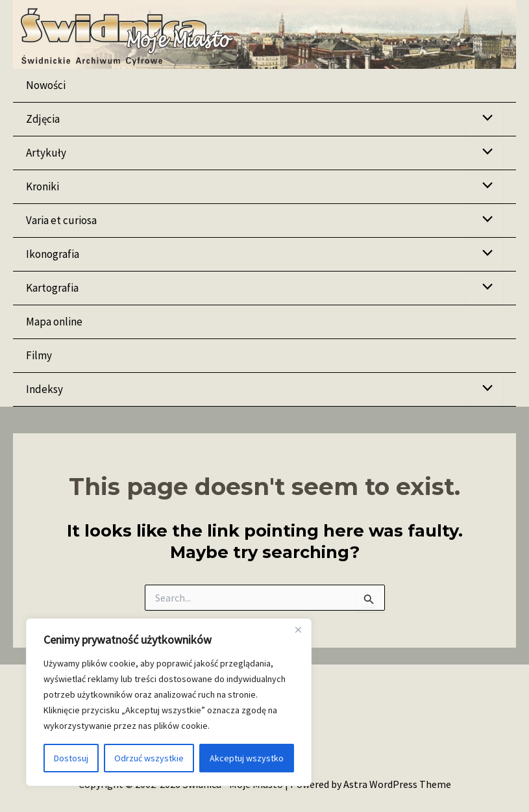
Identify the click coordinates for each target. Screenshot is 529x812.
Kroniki (43, 186)
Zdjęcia (43, 119)
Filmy (39, 355)
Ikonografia (53, 254)
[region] (169, 702)
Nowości (46, 85)
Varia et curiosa (61, 220)
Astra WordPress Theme (397, 784)
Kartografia (52, 288)
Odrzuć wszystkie (149, 758)
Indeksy (44, 389)
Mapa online (54, 322)
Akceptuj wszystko (247, 758)
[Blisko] (298, 629)
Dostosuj (71, 758)
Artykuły (46, 153)
